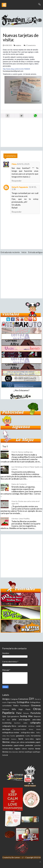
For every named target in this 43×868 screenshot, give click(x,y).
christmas (31, 726)
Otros (37, 709)
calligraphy (35, 723)
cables (25, 723)
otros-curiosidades (28, 742)
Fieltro (16, 705)
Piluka (14, 164)
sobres (24, 749)
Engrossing (12, 702)
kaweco (14, 739)
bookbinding (7, 723)
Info (14, 709)
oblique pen (15, 742)
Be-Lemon (16, 857)
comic (38, 726)
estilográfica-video (28, 733)
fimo (8, 736)
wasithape (28, 752)
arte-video (37, 719)
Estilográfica (23, 702)
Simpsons (37, 716)
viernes (21, 752)
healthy (28, 736)
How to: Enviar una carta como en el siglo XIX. (25, 502)
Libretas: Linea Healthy (21, 518)
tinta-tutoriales (14, 752)
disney (31, 729)
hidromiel (6, 739)
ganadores (20, 736)
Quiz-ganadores (13, 716)
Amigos (6, 699)
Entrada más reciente (10, 252)
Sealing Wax (26, 716)
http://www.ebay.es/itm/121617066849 (16, 69)
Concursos (23, 699)
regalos (17, 748)
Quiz (4, 716)
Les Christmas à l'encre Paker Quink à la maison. (27, 468)
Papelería (8, 713)
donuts (38, 729)
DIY (31, 699)
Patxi (19, 713)
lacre (21, 739)
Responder (17, 181)
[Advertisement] (21, 277)
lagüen (38, 739)
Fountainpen (25, 706)
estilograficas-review (11, 732)
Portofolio (36, 713)
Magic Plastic (25, 709)
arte (14, 719)
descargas (6, 729)
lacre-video (30, 739)
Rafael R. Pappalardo (20, 187)
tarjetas (19, 45)
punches (38, 745)
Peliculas (26, 713)
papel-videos (19, 745)
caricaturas (22, 726)
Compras (14, 699)
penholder (29, 745)
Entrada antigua (35, 252)
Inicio (24, 252)
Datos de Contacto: (19, 484)
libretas (6, 742)
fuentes (13, 736)
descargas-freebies (20, 729)
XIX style (6, 720)
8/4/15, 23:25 (23, 164)
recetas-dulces (8, 749)
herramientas (36, 736)
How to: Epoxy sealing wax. (22, 452)
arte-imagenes (24, 719)
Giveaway (36, 705)
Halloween (6, 709)
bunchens (17, 723)
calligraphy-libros (9, 726)
